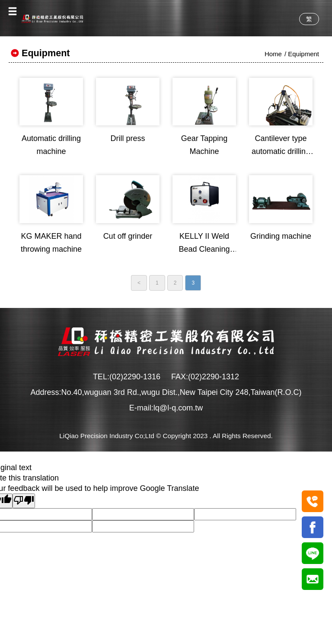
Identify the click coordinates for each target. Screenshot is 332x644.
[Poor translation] (24, 501)
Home (273, 54)
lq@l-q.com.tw (178, 408)
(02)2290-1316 (135, 377)
